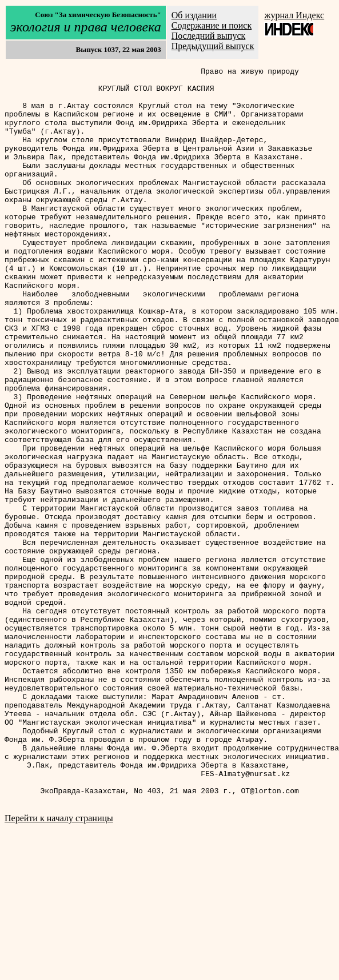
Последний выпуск (209, 36)
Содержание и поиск (212, 25)
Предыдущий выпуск (213, 46)
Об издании (194, 15)
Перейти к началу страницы (59, 965)
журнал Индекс (294, 15)
